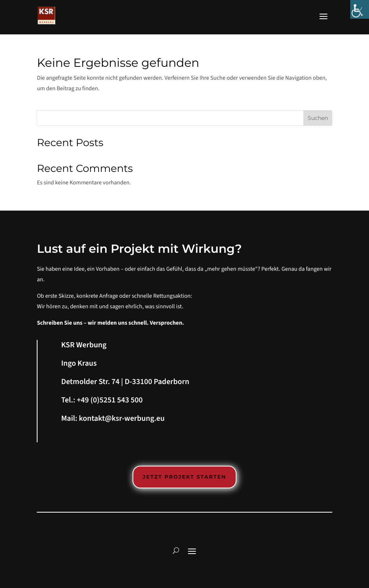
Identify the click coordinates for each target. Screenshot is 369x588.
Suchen (318, 118)
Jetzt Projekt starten (184, 477)
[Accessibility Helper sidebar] (360, 9)
